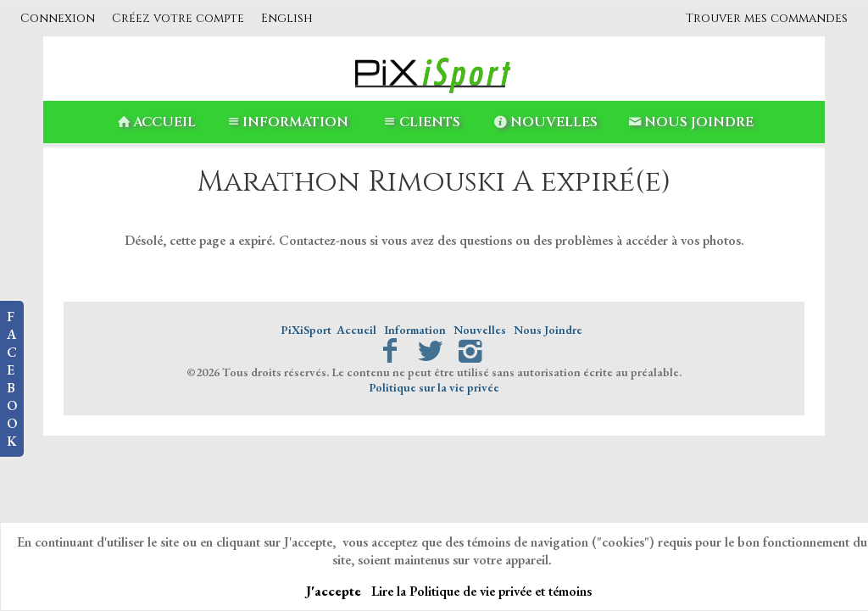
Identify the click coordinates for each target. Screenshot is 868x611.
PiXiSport (306, 330)
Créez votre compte (178, 18)
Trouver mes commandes (767, 18)
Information (286, 122)
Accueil (155, 122)
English (287, 18)
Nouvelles (545, 122)
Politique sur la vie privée (434, 387)
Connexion (58, 18)
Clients (420, 122)
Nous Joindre (690, 122)
